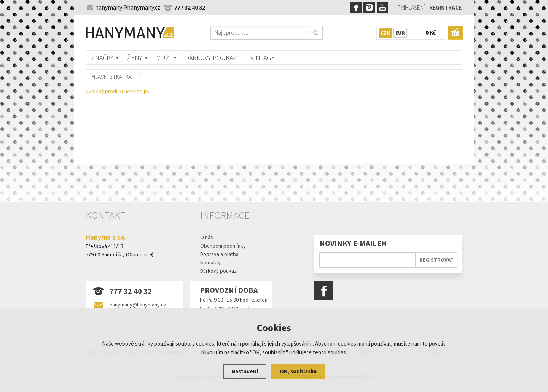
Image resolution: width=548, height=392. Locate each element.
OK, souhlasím (298, 371)
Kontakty (210, 262)
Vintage (263, 58)
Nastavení (245, 371)
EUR (400, 33)
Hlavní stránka (112, 77)
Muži (164, 58)
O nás (207, 237)
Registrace (445, 7)
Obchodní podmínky (223, 246)
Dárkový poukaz (211, 58)
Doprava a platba (219, 254)
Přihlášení (411, 7)
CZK (385, 33)
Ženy (135, 58)
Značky (102, 58)
